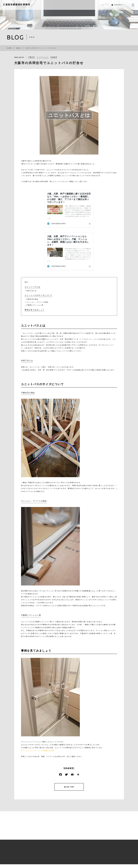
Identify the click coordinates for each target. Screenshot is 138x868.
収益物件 (54, 58)
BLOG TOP (69, 787)
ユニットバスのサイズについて (38, 295)
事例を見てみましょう (35, 310)
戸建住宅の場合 (32, 299)
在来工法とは (32, 291)
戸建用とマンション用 (35, 305)
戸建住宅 (32, 58)
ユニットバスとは (33, 287)
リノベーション (43, 58)
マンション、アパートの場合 (37, 302)
